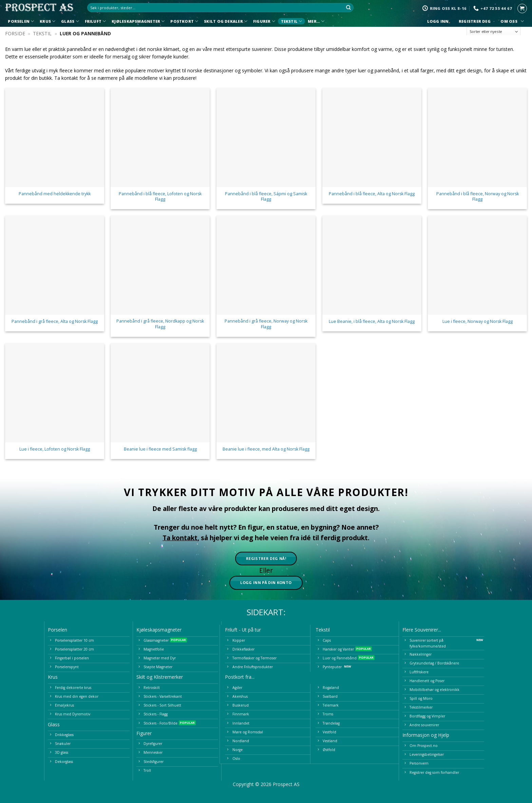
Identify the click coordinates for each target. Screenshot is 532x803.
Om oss (511, 21)
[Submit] (349, 8)
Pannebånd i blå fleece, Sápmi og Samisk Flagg (266, 197)
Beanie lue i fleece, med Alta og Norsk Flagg (266, 449)
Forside (15, 33)
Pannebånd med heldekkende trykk (55, 194)
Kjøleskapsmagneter (138, 21)
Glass (70, 21)
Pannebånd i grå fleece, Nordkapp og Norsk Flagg (160, 324)
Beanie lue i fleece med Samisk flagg (160, 449)
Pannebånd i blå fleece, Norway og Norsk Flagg (478, 197)
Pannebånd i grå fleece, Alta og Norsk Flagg (55, 322)
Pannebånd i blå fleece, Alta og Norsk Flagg (372, 194)
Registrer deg (475, 21)
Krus (47, 21)
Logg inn (438, 21)
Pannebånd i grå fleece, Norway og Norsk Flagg (266, 324)
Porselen (21, 21)
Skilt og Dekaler (226, 21)
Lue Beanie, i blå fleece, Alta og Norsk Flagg (372, 322)
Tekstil (292, 21)
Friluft (96, 21)
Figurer (264, 21)
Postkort (184, 21)
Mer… (316, 21)
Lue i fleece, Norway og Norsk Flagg (478, 322)
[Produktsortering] (494, 32)
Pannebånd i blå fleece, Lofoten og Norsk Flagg (160, 197)
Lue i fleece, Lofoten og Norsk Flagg (55, 449)
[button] (522, 8)
